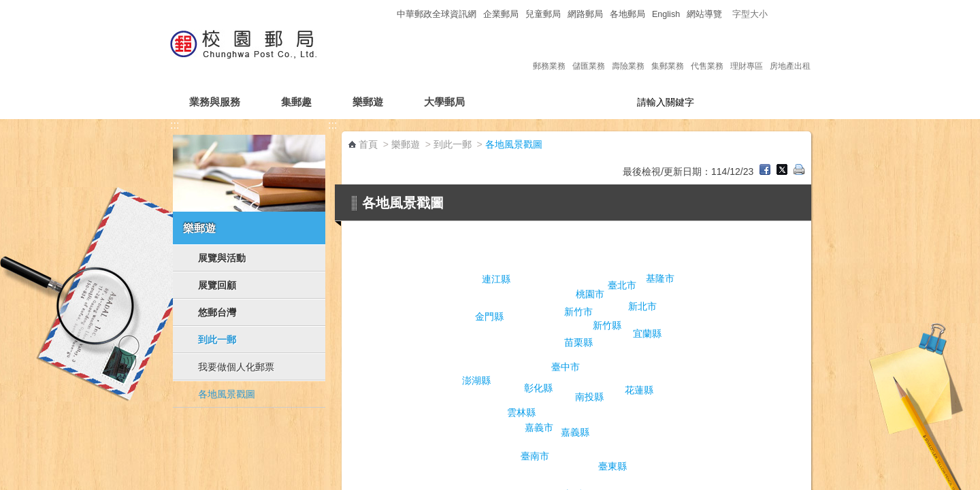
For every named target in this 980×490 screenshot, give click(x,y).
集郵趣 (296, 102)
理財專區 (747, 52)
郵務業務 (549, 52)
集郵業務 (668, 52)
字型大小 (750, 14)
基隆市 (660, 278)
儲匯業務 (589, 52)
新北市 (642, 306)
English (666, 14)
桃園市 (590, 294)
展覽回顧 (217, 285)
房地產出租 (790, 52)
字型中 (789, 14)
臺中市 (566, 367)
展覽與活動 (222, 258)
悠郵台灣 (217, 312)
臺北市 (622, 285)
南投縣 (589, 397)
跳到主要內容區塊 (7, 7)
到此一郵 (217, 340)
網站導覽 (704, 14)
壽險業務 (628, 52)
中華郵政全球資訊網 (437, 14)
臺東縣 (612, 466)
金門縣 (489, 316)
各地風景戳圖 (227, 394)
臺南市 (535, 456)
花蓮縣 (639, 390)
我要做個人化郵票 (236, 367)
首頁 (368, 144)
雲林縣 (521, 412)
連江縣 (496, 279)
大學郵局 (444, 102)
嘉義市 (539, 427)
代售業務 (707, 52)
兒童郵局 (543, 14)
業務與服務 (215, 102)
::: (386, 14)
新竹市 (578, 312)
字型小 (776, 14)
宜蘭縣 (647, 333)
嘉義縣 (575, 432)
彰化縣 (538, 388)
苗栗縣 (578, 342)
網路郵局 (585, 14)
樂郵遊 (368, 102)
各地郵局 (627, 14)
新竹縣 (607, 325)
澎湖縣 (476, 380)
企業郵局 (501, 14)
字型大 (802, 14)
